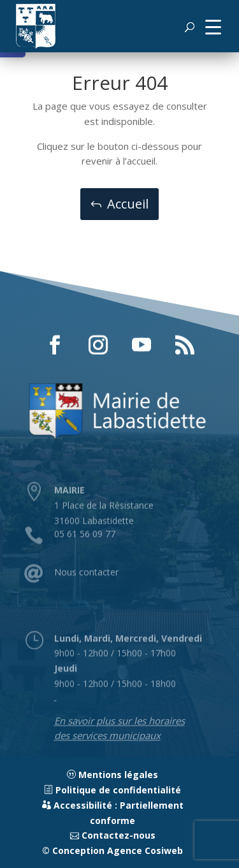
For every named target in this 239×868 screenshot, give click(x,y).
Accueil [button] (128, 204)
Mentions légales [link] (112, 775)
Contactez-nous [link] (113, 835)
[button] (213, 26)
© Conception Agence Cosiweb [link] (112, 850)
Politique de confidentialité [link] (112, 790)
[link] (36, 26)
